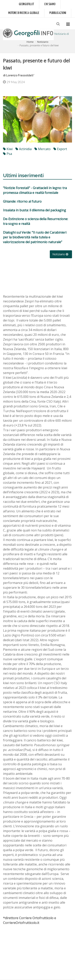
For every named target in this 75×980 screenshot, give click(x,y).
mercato (42, 149)
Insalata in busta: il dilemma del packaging (34, 210)
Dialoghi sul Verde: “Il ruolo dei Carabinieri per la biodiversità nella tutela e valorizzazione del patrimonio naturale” (35, 237)
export (60, 149)
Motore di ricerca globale (24, 13)
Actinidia (23, 149)
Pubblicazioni (58, 13)
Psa (7, 154)
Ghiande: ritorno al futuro (22, 201)
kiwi (8, 149)
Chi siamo (50, 4)
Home (30, 42)
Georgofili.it (26, 4)
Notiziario (43, 42)
